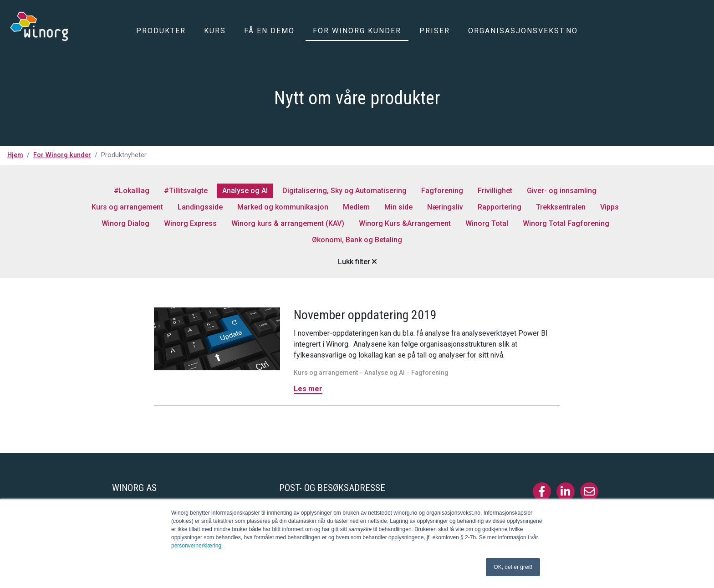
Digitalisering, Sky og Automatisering (344, 191)
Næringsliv (445, 207)
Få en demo (269, 31)
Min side (398, 207)
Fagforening (442, 191)
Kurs (215, 31)
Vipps (609, 207)
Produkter (161, 31)
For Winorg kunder (357, 31)
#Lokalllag (132, 191)
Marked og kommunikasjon (283, 207)
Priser (435, 31)
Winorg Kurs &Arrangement (405, 223)
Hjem (15, 155)
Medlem (356, 207)
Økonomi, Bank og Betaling (357, 240)
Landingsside (200, 207)
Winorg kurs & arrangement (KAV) (288, 223)
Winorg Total (487, 223)
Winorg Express (190, 223)
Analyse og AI (245, 191)
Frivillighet (495, 191)
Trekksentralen (561, 207)
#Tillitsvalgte (186, 191)
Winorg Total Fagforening (566, 223)
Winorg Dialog (125, 223)
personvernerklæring (196, 546)
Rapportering (500, 207)
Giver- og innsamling (562, 191)
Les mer (308, 389)
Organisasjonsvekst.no (523, 31)
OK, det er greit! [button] (513, 567)
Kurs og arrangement (127, 207)
